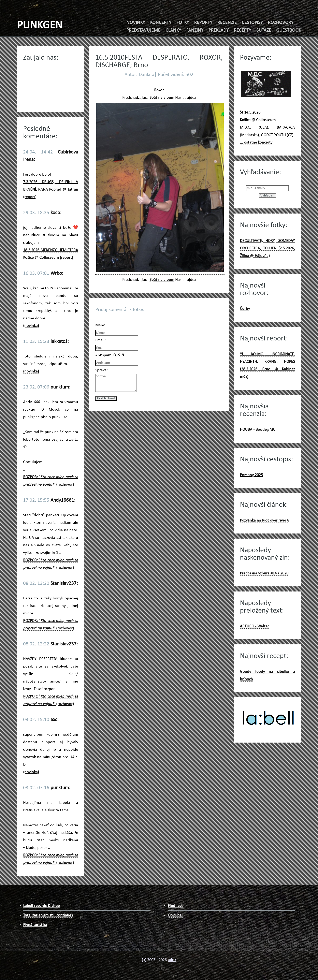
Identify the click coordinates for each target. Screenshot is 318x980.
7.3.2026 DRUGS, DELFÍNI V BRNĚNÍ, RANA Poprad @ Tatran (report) (51, 190)
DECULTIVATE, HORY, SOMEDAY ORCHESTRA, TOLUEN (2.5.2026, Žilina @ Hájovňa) (267, 248)
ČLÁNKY (173, 30)
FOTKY (183, 23)
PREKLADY (219, 30)
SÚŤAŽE (264, 30)
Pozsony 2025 (251, 475)
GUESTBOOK (289, 30)
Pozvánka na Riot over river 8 (265, 521)
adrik (172, 960)
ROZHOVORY (281, 23)
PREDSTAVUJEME (143, 30)
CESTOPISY (252, 23)
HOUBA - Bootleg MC (258, 430)
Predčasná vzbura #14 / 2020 (264, 573)
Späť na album (162, 98)
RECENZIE (227, 23)
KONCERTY (161, 23)
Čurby (245, 309)
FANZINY (195, 30)
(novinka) (31, 326)
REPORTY (203, 23)
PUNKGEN (40, 26)
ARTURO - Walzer (254, 626)
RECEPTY (243, 30)
